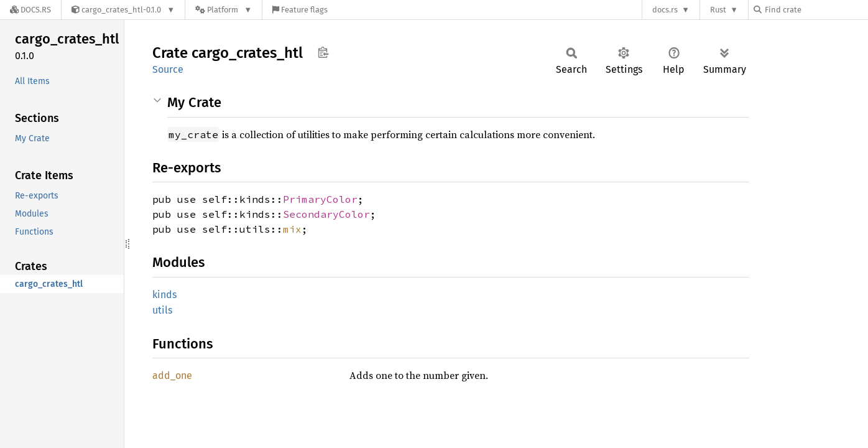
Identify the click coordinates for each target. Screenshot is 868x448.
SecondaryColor (326, 214)
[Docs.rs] (30, 10)
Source (168, 69)
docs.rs (665, 10)
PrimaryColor (320, 199)
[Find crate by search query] (816, 10)
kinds (164, 295)
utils (162, 310)
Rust (718, 10)
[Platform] (224, 10)
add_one (172, 376)
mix (292, 229)
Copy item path (323, 52)
